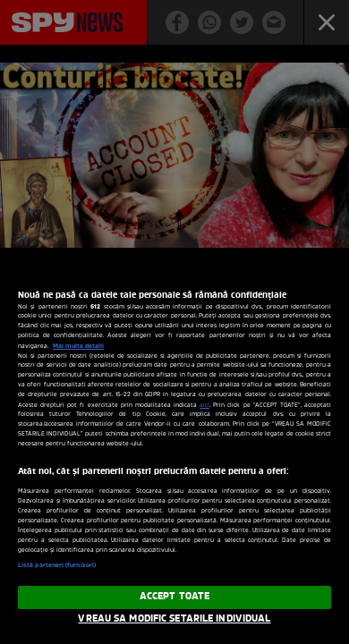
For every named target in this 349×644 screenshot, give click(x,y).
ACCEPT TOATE (174, 597)
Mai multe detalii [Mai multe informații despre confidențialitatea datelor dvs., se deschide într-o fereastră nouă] (78, 346)
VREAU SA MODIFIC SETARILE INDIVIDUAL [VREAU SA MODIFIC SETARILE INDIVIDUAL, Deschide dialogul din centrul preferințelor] (174, 619)
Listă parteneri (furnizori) (57, 565)
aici (204, 406)
